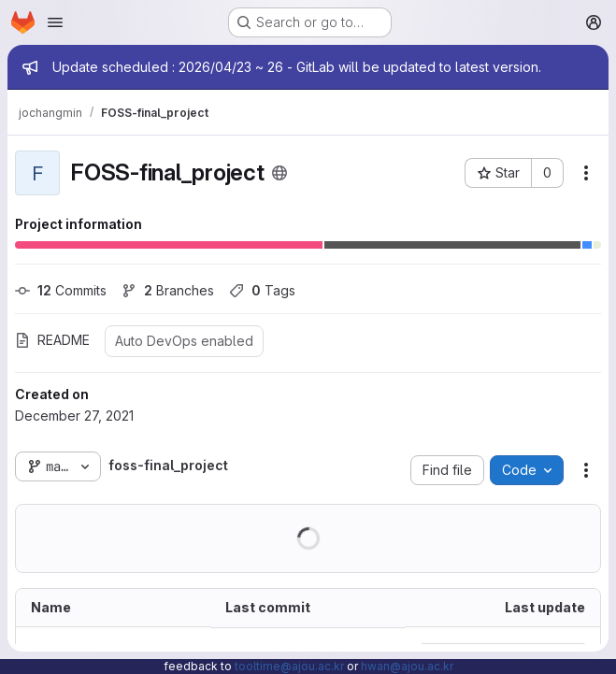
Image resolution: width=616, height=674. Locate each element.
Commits (61, 290)
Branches (168, 290)
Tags (262, 290)
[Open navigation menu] (55, 22)
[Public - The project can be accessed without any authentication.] (279, 173)
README (52, 340)
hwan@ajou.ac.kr (407, 666)
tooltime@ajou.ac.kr (289, 666)
